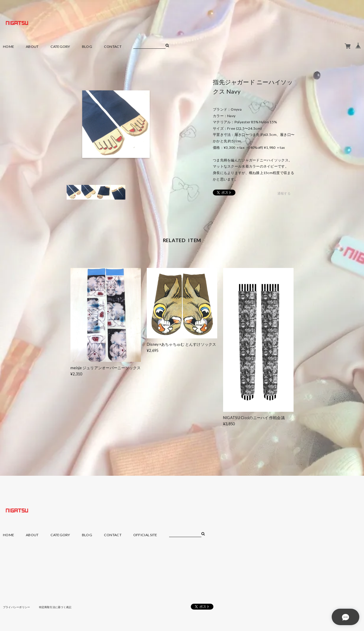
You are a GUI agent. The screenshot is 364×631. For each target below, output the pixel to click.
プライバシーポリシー (18, 607)
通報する (284, 194)
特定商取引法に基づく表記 (60, 607)
